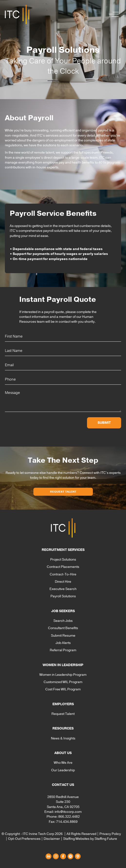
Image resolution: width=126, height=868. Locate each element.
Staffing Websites (76, 839)
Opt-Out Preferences (24, 839)
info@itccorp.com (68, 812)
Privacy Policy (110, 834)
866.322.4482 (69, 817)
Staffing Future (106, 839)
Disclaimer (52, 839)
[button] (113, 14)
